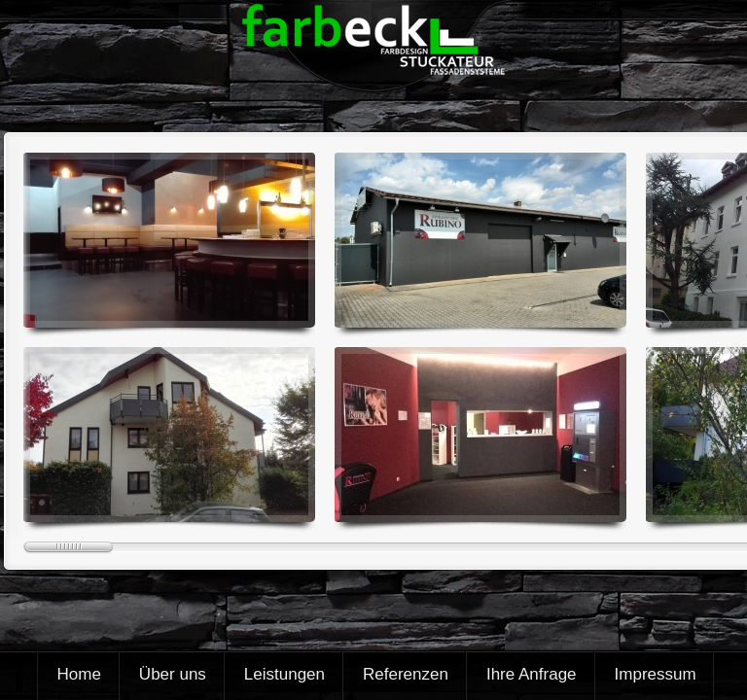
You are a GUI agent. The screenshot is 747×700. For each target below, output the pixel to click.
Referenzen (406, 674)
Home (79, 674)
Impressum (656, 674)
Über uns (173, 674)
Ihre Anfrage (532, 674)
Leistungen (285, 674)
